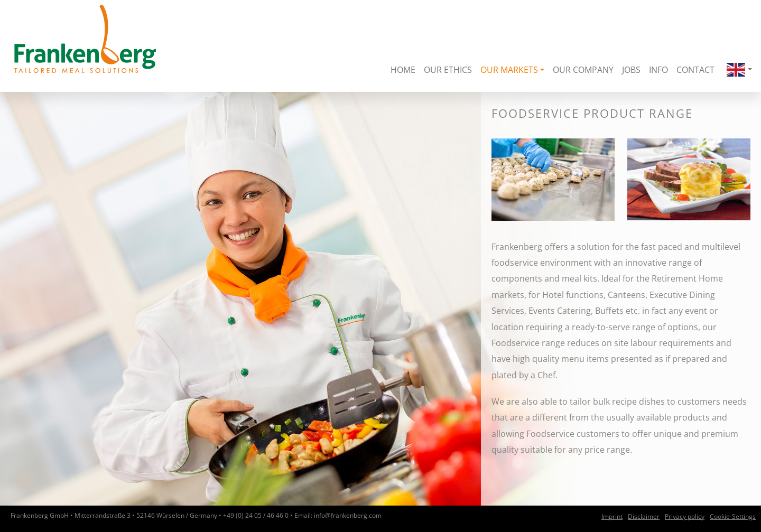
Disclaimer (644, 516)
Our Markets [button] (509, 70)
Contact (695, 70)
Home (403, 70)
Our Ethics (448, 70)
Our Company (583, 70)
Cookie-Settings (733, 516)
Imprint (612, 516)
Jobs (631, 70)
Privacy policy (685, 516)
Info (658, 70)
